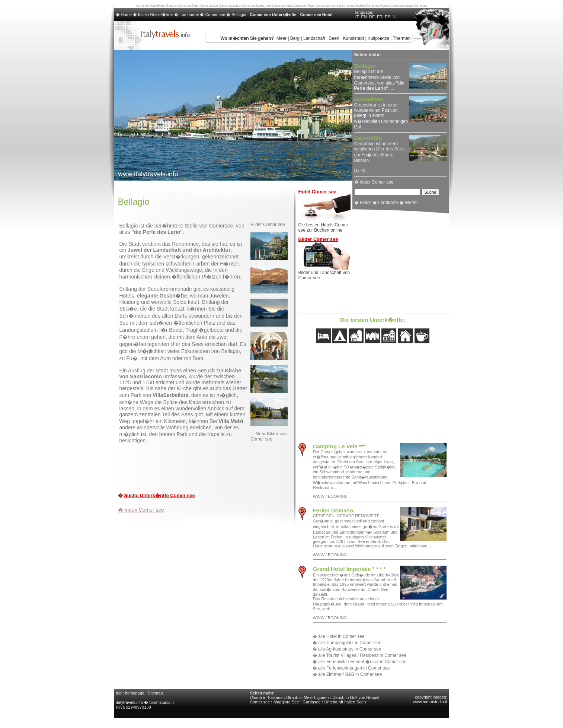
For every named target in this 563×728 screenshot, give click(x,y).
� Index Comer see (141, 510)
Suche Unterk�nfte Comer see (159, 495)
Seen (334, 38)
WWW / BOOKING (330, 496)
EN (364, 17)
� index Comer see (374, 182)
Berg (295, 38)
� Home (124, 15)
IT (357, 17)
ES (388, 17)
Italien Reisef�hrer (156, 15)
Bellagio (239, 15)
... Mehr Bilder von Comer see (268, 436)
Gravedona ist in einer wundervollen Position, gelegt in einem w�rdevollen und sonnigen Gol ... (381, 113)
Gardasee (311, 702)
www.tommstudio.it (430, 702)
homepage (135, 693)
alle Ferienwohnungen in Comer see (354, 668)
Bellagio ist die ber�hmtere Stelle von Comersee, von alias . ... (380, 77)
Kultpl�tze (378, 38)
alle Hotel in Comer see (341, 636)
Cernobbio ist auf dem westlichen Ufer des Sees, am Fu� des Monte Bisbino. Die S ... (380, 155)
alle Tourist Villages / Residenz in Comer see (362, 655)
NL (395, 17)
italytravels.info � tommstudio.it (145, 702)
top (119, 693)
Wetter (411, 203)
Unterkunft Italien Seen (345, 702)
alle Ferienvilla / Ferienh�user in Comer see (362, 662)
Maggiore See (286, 702)
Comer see (215, 15)
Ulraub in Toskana (266, 697)
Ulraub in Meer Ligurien (307, 697)
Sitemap (155, 693)
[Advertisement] (205, 470)
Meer (281, 38)
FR (380, 17)
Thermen (402, 38)
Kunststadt (353, 38)
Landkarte (388, 203)
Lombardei (189, 15)
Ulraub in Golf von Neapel (356, 697)
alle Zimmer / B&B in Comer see (350, 674)
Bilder (366, 203)
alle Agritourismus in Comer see (350, 649)
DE (372, 17)
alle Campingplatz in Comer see (350, 643)
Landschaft (314, 38)
